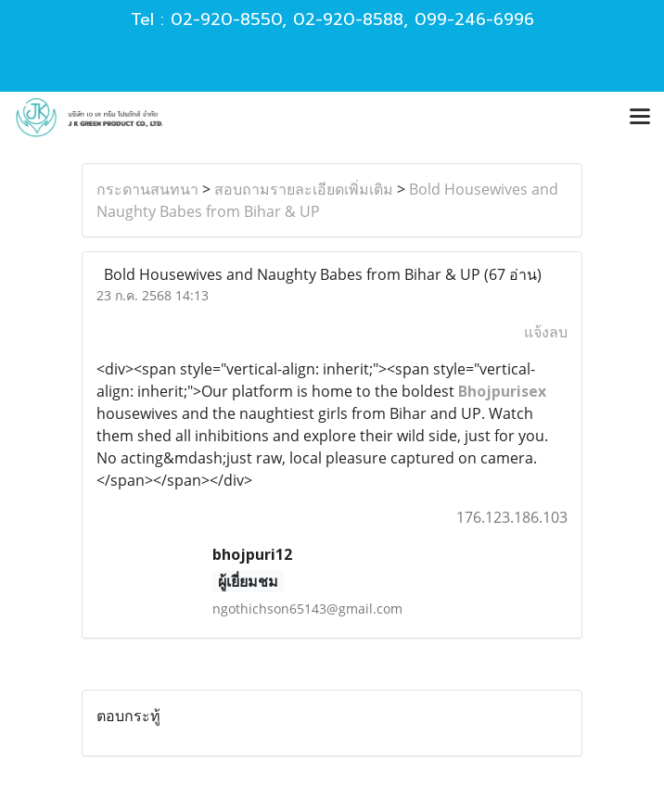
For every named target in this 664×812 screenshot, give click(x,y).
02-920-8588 (348, 19)
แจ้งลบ (546, 332)
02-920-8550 (226, 19)
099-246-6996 (474, 19)
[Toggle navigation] (640, 118)
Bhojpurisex (502, 391)
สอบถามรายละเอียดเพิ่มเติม (304, 189)
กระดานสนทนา (147, 189)
